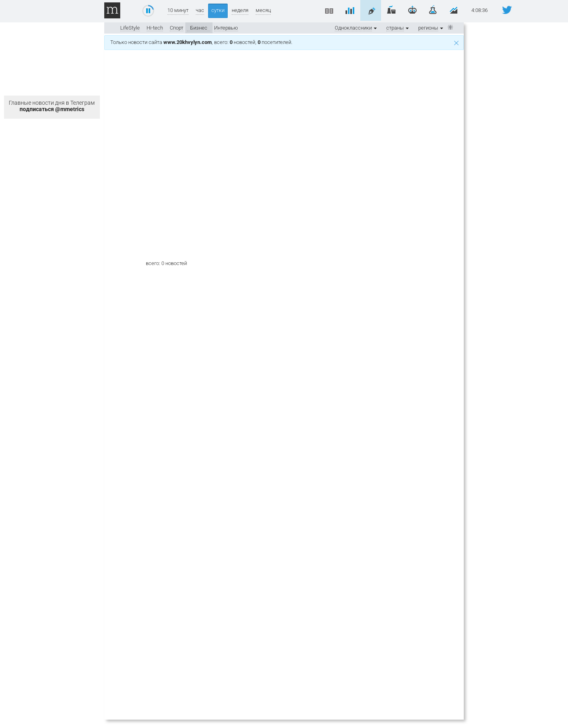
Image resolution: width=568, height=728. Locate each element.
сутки (218, 10)
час (200, 10)
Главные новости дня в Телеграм (52, 106)
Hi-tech (155, 28)
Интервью (226, 28)
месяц (263, 10)
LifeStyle (130, 28)
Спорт (177, 28)
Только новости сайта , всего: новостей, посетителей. (284, 42)
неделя (240, 10)
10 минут (178, 10)
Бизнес (199, 28)
